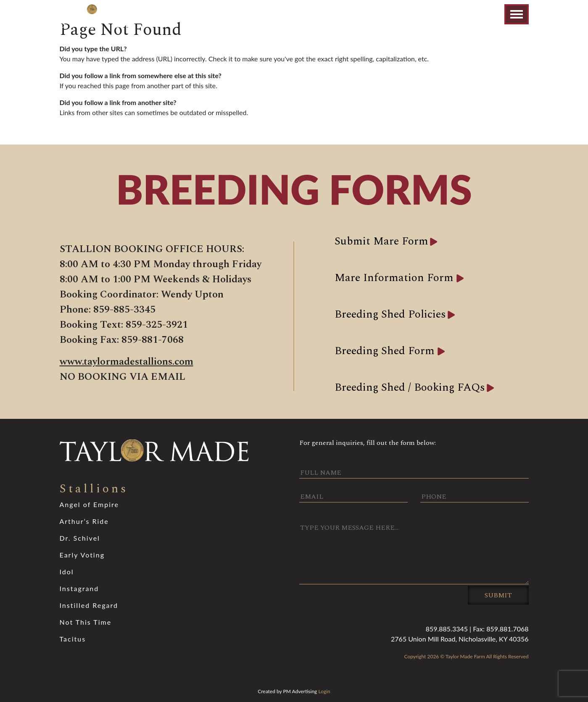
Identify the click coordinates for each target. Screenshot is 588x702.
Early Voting (82, 555)
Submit (498, 595)
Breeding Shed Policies (390, 314)
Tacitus (73, 639)
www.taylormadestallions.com (127, 362)
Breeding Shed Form (386, 351)
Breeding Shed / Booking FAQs (410, 387)
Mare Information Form (396, 278)
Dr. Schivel (80, 538)
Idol (67, 572)
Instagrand (79, 588)
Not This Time (86, 622)
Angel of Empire (89, 504)
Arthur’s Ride (84, 521)
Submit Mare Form (381, 241)
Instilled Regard (89, 605)
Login (324, 691)
